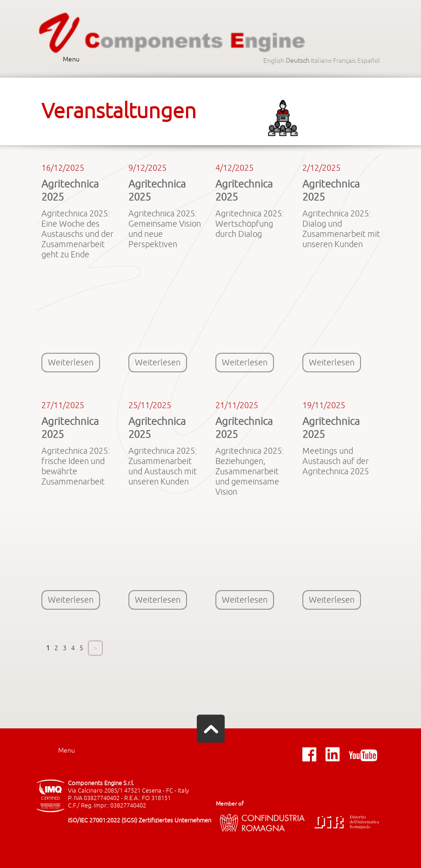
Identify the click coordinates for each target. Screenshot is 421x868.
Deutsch (297, 61)
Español (369, 61)
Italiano (321, 61)
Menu (71, 59)
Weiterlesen (71, 363)
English (274, 61)
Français (344, 61)
